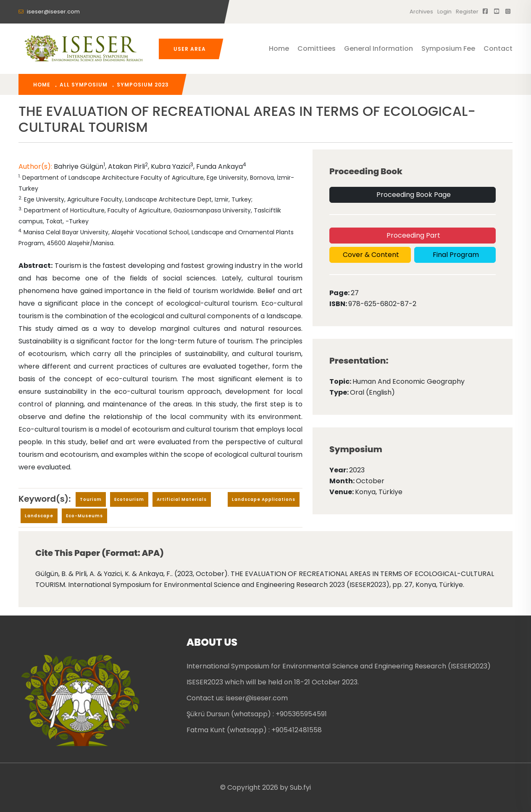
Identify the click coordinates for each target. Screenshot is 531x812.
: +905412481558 (295, 730)
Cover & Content (370, 255)
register (467, 12)
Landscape (39, 516)
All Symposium (84, 85)
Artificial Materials (182, 499)
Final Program (455, 255)
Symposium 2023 (143, 85)
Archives (421, 12)
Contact (498, 48)
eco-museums (84, 516)
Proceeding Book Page (413, 195)
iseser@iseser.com (49, 12)
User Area (190, 49)
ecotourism (129, 499)
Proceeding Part (413, 235)
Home (279, 48)
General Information (379, 48)
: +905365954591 (300, 714)
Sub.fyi (300, 787)
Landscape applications (264, 499)
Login (444, 12)
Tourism (91, 499)
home (42, 85)
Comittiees (317, 48)
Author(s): (36, 166)
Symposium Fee (448, 48)
